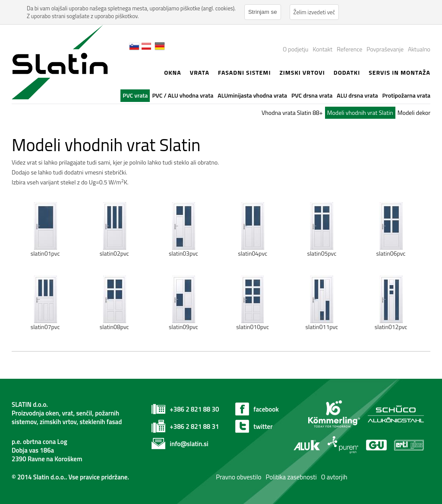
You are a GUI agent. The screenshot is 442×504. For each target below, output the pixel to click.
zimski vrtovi (302, 72)
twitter (263, 426)
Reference (349, 49)
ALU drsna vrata (357, 95)
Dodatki (347, 72)
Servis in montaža (399, 72)
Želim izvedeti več (314, 12)
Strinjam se (263, 12)
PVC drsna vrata (312, 95)
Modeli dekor (414, 113)
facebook (266, 409)
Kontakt (322, 49)
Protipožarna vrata (406, 95)
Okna (173, 72)
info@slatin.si (189, 444)
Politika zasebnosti (291, 477)
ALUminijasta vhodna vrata (252, 95)
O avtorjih (334, 477)
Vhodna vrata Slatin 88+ (292, 113)
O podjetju (295, 49)
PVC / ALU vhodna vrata (183, 95)
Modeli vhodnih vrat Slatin (360, 113)
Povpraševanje (385, 49)
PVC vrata (135, 95)
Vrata (200, 72)
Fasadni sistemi (245, 72)
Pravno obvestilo (238, 477)
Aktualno (419, 49)
